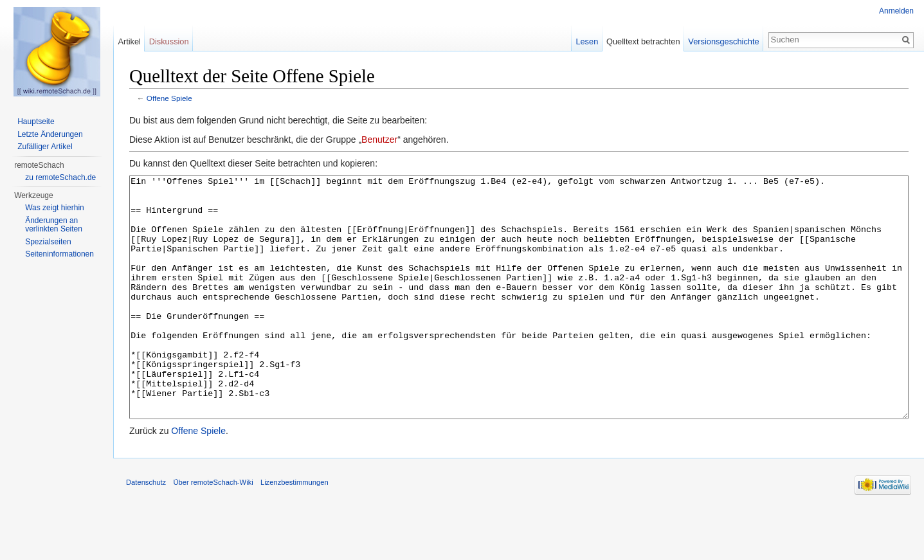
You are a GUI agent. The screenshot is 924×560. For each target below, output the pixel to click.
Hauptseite (36, 122)
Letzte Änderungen (50, 134)
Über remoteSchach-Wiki (213, 530)
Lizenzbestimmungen (294, 530)
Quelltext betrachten (643, 41)
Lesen (587, 41)
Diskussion (169, 41)
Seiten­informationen (59, 254)
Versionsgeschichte (723, 41)
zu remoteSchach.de (60, 177)
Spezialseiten (48, 242)
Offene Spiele (169, 98)
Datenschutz (146, 530)
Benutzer (379, 140)
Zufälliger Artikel (45, 147)
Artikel (129, 41)
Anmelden (896, 11)
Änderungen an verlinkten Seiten (54, 225)
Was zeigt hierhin (55, 208)
